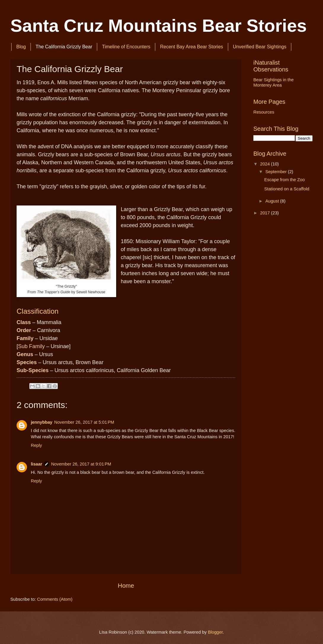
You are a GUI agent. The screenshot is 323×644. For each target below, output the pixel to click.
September (276, 172)
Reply (36, 445)
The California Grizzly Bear (64, 47)
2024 (266, 164)
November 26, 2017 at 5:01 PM (84, 422)
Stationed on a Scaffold (287, 189)
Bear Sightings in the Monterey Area (274, 82)
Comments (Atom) (55, 599)
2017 (266, 213)
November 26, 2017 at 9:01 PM (81, 464)
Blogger (215, 632)
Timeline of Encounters (126, 47)
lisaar (36, 464)
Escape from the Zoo (285, 180)
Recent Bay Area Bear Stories (192, 47)
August (273, 201)
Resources (264, 112)
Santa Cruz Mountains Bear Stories (159, 26)
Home (126, 585)
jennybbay (42, 422)
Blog (21, 47)
